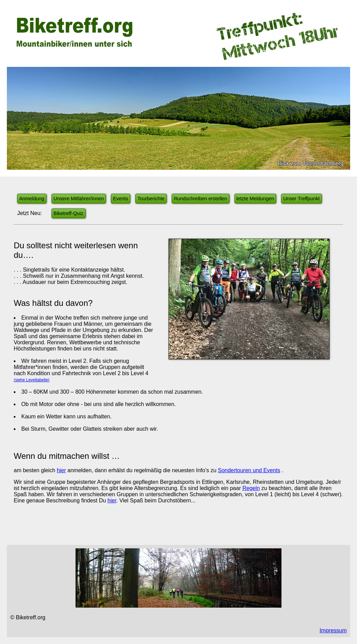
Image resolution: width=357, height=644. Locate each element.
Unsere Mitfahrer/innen (79, 199)
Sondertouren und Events (249, 470)
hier (61, 470)
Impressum (333, 630)
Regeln (251, 488)
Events (120, 199)
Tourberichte (151, 199)
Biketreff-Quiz (68, 213)
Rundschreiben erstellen (200, 199)
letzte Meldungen (255, 199)
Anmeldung (32, 199)
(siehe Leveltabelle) (32, 380)
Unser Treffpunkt (301, 199)
